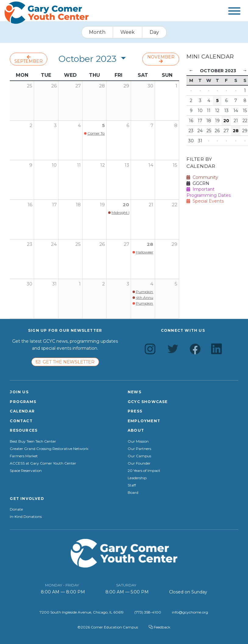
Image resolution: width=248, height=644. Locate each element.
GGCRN (198, 183)
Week (128, 32)
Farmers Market (24, 456)
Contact (21, 421)
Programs (23, 402)
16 (30, 205)
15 (175, 165)
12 (103, 165)
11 (79, 165)
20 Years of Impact (144, 471)
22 (175, 205)
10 (54, 165)
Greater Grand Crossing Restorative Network (49, 449)
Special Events (205, 201)
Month (97, 32)
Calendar (22, 411)
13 (127, 165)
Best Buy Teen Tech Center (33, 441)
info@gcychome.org (190, 612)
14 (151, 165)
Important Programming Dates (209, 192)
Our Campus (139, 456)
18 (78, 205)
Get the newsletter (65, 362)
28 (150, 244)
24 (54, 244)
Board (133, 493)
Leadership (137, 478)
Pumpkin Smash (151, 292)
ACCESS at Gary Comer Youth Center (43, 463)
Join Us (19, 392)
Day (154, 32)
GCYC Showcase (148, 402)
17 (54, 205)
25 (78, 244)
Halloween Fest (149, 252)
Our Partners (139, 449)
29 (174, 244)
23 (30, 244)
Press (135, 411)
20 (126, 205)
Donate (16, 509)
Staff (132, 485)
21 (151, 205)
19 (102, 205)
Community (202, 177)
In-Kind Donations (26, 517)
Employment (144, 421)
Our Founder (139, 463)
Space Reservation (26, 471)
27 (126, 244)
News (135, 392)
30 (29, 284)
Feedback (159, 627)
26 (102, 244)
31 (54, 284)
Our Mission (138, 441)
